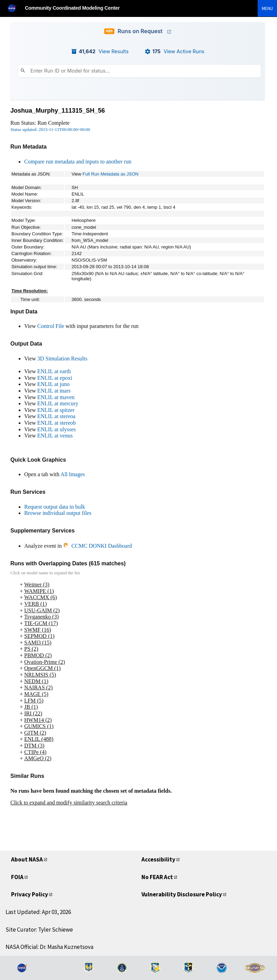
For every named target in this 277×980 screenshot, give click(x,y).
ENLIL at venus (55, 436)
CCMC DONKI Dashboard (97, 546)
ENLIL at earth (54, 371)
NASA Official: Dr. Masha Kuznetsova (49, 947)
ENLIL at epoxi (55, 378)
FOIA (18, 877)
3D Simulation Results (62, 359)
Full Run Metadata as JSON (111, 174)
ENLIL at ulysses (57, 429)
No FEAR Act (160, 877)
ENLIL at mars (54, 391)
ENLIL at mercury (58, 403)
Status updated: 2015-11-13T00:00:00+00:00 (50, 130)
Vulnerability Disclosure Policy (184, 894)
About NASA (29, 859)
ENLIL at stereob (57, 423)
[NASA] (15, 8)
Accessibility (159, 859)
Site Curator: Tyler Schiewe (39, 930)
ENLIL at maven (56, 397)
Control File (51, 326)
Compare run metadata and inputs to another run (78, 162)
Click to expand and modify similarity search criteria (69, 803)
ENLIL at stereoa (56, 416)
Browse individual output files (58, 513)
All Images (73, 474)
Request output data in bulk (55, 507)
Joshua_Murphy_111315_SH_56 (58, 111)
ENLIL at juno (54, 384)
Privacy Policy (31, 894)
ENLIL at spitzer (56, 410)
